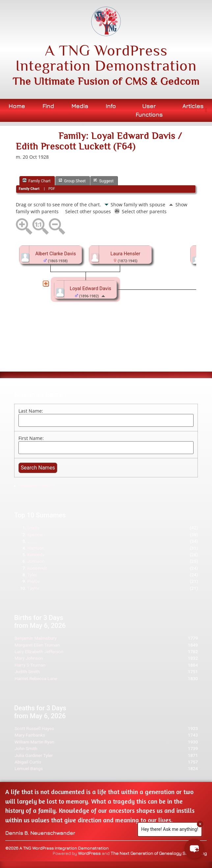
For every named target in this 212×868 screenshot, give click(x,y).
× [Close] (200, 824)
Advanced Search (36, 486)
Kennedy (36, 555)
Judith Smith (27, 672)
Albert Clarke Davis (55, 254)
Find (48, 106)
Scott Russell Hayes (34, 728)
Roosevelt (37, 568)
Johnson (36, 561)
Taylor (33, 588)
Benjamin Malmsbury (36, 638)
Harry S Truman (30, 665)
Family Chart (36, 181)
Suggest (103, 181)
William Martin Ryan (34, 742)
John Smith (26, 748)
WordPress (89, 853)
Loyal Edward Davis (91, 288)
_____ (32, 541)
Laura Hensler (125, 254)
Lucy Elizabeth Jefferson (39, 651)
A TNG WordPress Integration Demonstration (106, 58)
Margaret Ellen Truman (37, 645)
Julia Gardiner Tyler (34, 755)
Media (80, 106)
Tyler (32, 575)
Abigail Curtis (28, 762)
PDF (52, 189)
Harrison (36, 548)
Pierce (34, 581)
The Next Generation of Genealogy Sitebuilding (159, 853)
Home (17, 106)
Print (26, 129)
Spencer (35, 535)
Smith (33, 528)
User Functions (149, 110)
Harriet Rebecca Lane (36, 678)
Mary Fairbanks (30, 735)
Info (111, 106)
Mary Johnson (29, 658)
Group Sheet (72, 181)
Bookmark (47, 129)
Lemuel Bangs (29, 768)
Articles (193, 106)
